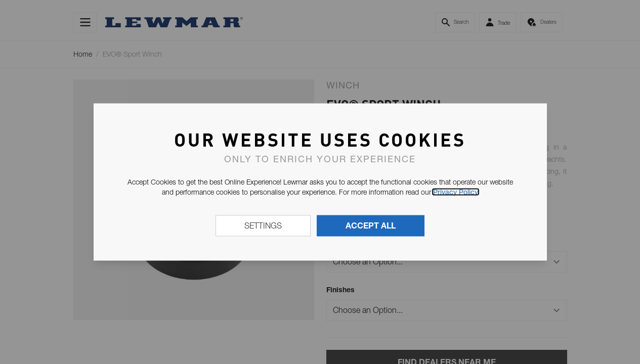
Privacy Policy (456, 192)
